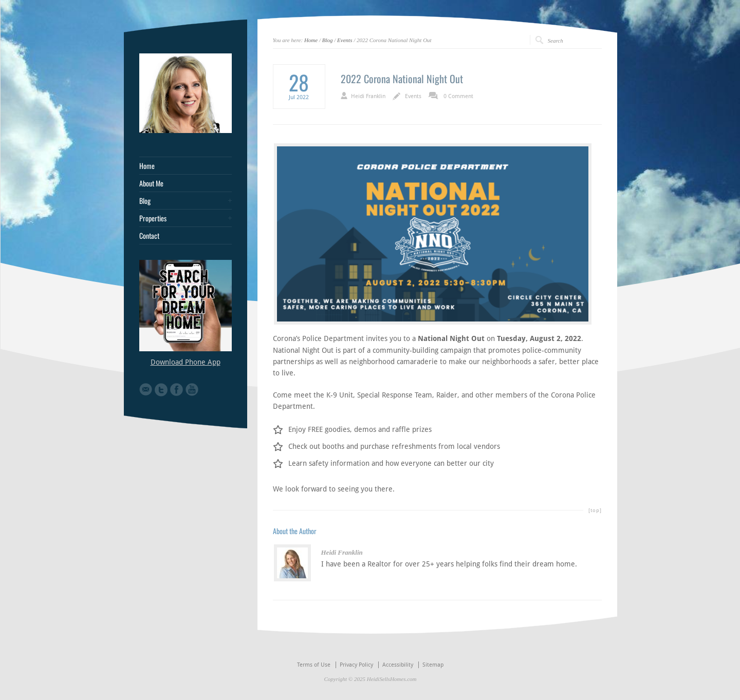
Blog (328, 40)
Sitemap (433, 665)
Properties (153, 218)
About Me (151, 183)
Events (345, 40)
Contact (149, 236)
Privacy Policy (356, 665)
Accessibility (398, 665)
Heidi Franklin (368, 96)
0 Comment (458, 96)
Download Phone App (186, 362)
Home (311, 40)
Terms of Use (314, 665)
